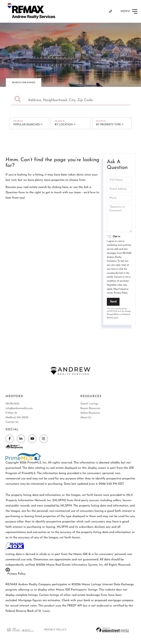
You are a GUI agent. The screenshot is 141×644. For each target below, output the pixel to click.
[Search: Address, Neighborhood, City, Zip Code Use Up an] (71, 99)
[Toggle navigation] (129, 11)
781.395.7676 (12, 404)
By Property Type (108, 125)
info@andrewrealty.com (19, 408)
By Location (64, 125)
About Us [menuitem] (86, 418)
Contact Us (12, 422)
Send (113, 302)
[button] (18, 99)
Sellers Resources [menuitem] (90, 413)
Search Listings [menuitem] (89, 404)
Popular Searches (27, 125)
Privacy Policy (121, 293)
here (65, 187)
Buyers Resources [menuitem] (90, 408)
